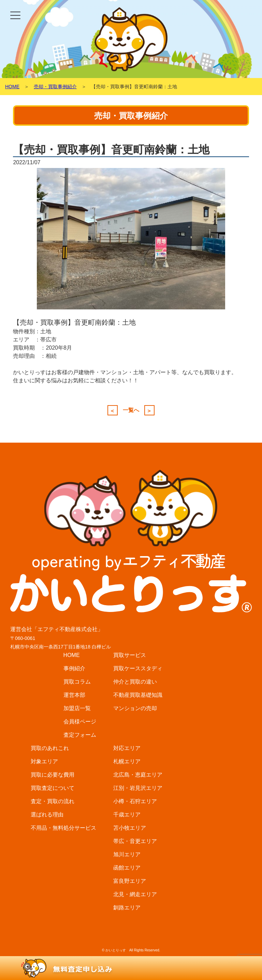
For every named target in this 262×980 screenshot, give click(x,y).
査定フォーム (80, 735)
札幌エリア (127, 761)
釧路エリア (127, 908)
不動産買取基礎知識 (138, 695)
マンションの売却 (135, 708)
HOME (12, 87)
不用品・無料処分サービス (63, 828)
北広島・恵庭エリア (138, 775)
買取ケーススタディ (138, 668)
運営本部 (74, 695)
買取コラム (77, 682)
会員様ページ (80, 722)
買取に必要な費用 (53, 775)
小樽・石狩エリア (135, 801)
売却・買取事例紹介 (55, 87)
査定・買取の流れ (53, 801)
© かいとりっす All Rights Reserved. (131, 950)
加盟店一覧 (77, 708)
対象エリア (44, 761)
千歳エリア (127, 815)
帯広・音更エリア (135, 841)
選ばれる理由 (47, 815)
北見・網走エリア (135, 894)
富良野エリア (130, 881)
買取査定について (53, 788)
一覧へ (131, 410)
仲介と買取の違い (135, 682)
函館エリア (127, 868)
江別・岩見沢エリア (138, 788)
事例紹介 (74, 668)
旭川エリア (127, 854)
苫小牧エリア (130, 828)
